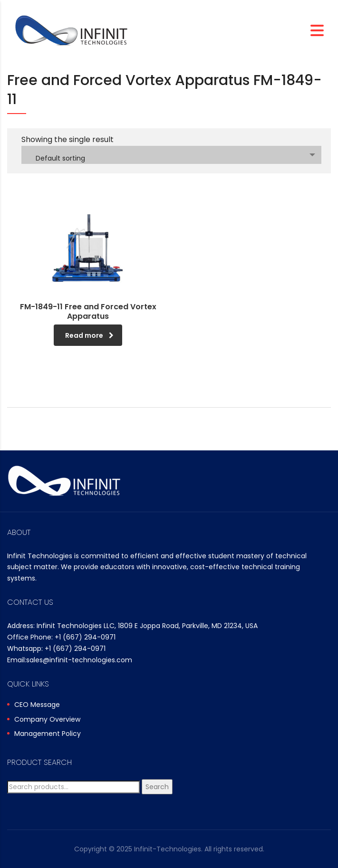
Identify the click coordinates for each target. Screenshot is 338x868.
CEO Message (37, 705)
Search (157, 787)
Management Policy (48, 734)
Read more (89, 335)
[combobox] (171, 155)
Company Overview (47, 720)
